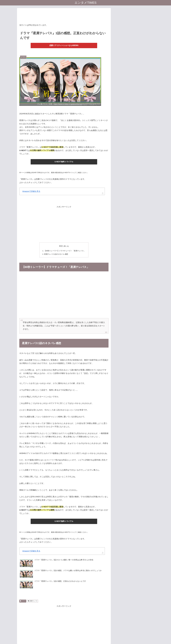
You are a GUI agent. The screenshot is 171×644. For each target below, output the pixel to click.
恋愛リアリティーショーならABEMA (64, 45)
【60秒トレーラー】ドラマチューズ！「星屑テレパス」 (65, 251)
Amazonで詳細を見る (31, 191)
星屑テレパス (33, 601)
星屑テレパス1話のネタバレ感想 (56, 254)
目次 (61, 246)
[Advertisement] (64, 15)
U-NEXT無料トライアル (64, 162)
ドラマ (23, 601)
